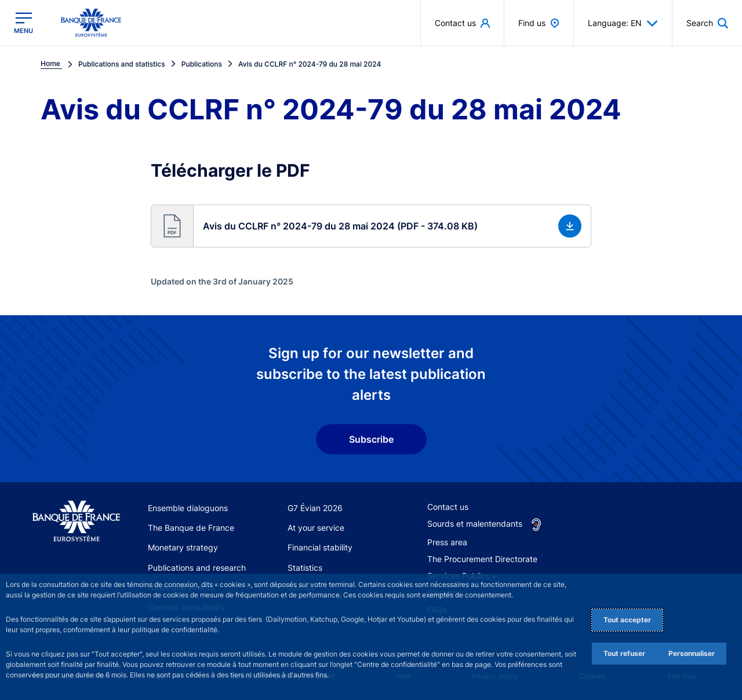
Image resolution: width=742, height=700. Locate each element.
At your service (316, 528)
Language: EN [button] (623, 23)
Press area (447, 542)
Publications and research (197, 568)
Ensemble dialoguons (188, 508)
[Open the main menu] (23, 23)
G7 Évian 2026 (315, 508)
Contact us (448, 507)
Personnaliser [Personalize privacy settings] (692, 653)
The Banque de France (191, 528)
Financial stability (320, 547)
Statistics (305, 568)
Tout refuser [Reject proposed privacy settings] (624, 653)
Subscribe (371, 439)
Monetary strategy (183, 547)
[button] (371, 226)
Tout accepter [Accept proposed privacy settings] (627, 620)
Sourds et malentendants (475, 524)
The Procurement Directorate (482, 559)
